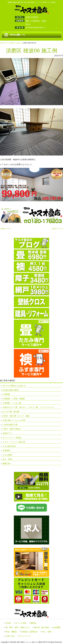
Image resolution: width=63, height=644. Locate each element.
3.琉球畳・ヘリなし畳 (12, 403)
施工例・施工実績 (41, 627)
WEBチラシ (8, 433)
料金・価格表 (11, 632)
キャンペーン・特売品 (12, 438)
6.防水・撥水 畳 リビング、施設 (16, 416)
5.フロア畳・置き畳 (11, 412)
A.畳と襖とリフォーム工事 (14, 420)
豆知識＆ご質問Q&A (29, 632)
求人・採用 (7, 459)
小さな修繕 (7, 455)
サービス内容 (21, 623)
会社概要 (57, 627)
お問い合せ (10, 636)
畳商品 (33, 623)
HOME (8, 623)
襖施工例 (6, 463)
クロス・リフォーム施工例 (14, 442)
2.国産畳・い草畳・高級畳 (14, 399)
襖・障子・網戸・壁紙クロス (18, 627)
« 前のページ (5, 229)
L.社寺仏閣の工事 (10, 425)
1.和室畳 (6, 394)
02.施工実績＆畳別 (11, 390)
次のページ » (58, 229)
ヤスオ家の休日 (9, 446)
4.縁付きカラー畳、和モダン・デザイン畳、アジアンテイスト (29, 407)
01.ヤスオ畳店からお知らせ (13, 43)
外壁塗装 (6, 450)
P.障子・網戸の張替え (12, 429)
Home (2, 43)
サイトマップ (25, 636)
